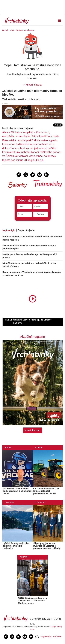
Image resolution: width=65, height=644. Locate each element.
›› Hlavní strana (32, 85)
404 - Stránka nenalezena (22, 30)
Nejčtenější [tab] (9, 230)
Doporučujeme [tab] (26, 230)
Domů (5, 30)
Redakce (57, 636)
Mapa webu (46, 636)
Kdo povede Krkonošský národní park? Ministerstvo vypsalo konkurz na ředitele (31, 140)
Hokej (8, 448)
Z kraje (39, 448)
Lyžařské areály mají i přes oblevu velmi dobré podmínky (16, 546)
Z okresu (9, 502)
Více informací (32, 430)
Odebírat (41, 214)
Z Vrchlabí (40, 502)
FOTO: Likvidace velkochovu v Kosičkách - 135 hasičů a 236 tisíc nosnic (32, 601)
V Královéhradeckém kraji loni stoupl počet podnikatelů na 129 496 (46, 491)
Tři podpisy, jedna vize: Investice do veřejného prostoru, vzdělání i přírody (47, 546)
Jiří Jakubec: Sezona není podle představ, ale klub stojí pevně (17, 491)
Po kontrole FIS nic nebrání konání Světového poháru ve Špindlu (32, 152)
